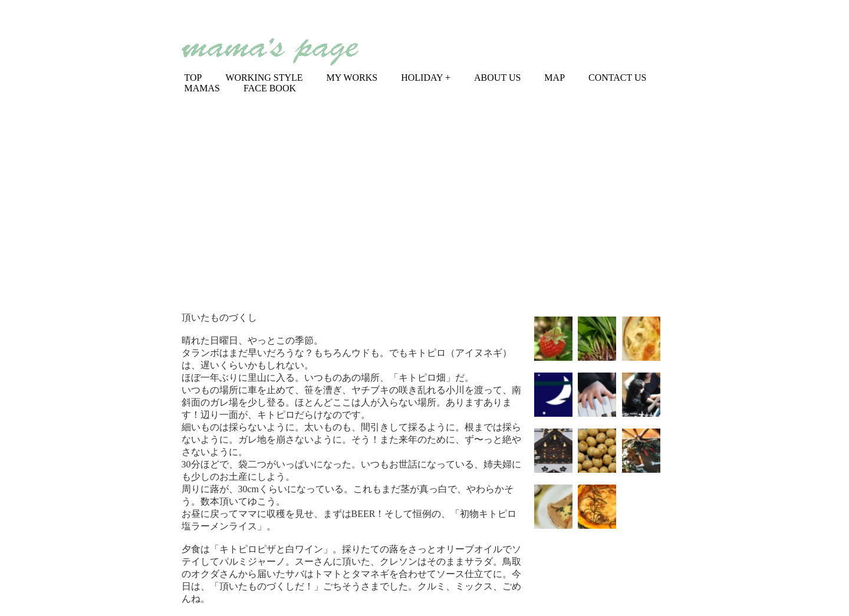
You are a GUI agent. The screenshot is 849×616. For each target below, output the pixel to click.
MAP (555, 78)
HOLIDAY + (426, 78)
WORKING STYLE (264, 78)
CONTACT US (617, 78)
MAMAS (202, 88)
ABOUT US (497, 78)
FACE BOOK (270, 88)
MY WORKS (352, 78)
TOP (193, 78)
